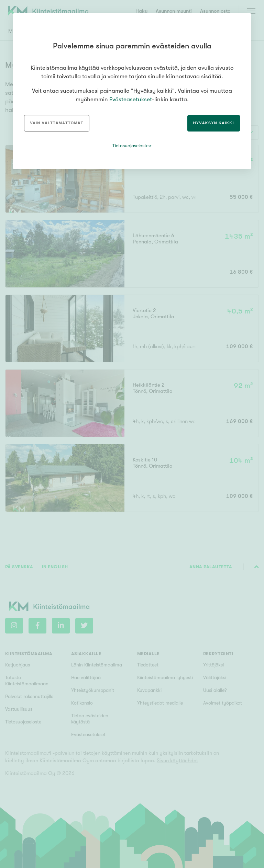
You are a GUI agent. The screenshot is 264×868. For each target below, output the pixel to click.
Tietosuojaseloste (130, 146)
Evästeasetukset (131, 99)
